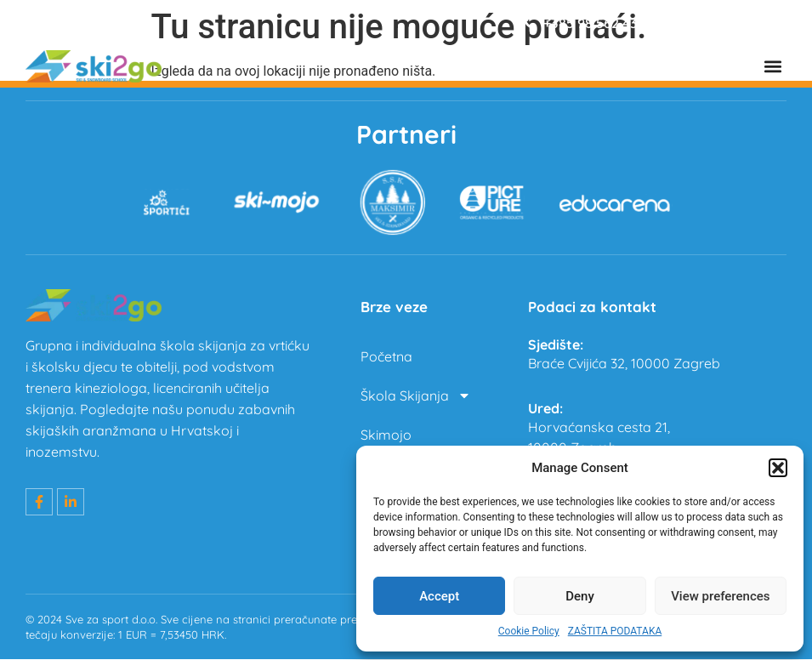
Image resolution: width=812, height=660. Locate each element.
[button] (778, 468)
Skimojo (386, 435)
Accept (439, 596)
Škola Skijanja (416, 396)
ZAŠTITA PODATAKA (615, 631)
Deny (580, 596)
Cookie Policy (529, 631)
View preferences (720, 596)
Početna (386, 357)
